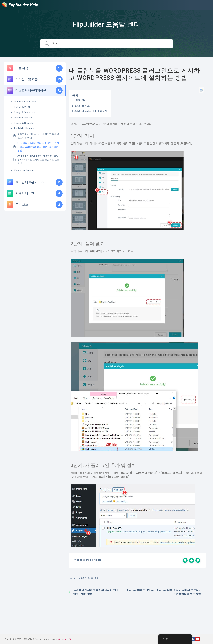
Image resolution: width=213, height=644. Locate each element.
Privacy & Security (24, 123)
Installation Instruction (26, 102)
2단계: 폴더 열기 (83, 106)
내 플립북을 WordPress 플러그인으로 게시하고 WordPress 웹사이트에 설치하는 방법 (38, 147)
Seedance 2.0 (65, 639)
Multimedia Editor (23, 118)
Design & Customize (25, 112)
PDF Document (22, 107)
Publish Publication (24, 128)
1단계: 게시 (80, 100)
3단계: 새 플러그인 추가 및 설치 (91, 111)
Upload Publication (24, 170)
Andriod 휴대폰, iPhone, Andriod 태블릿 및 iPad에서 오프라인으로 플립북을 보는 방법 (38, 159)
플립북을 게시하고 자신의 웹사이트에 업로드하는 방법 (38, 136)
